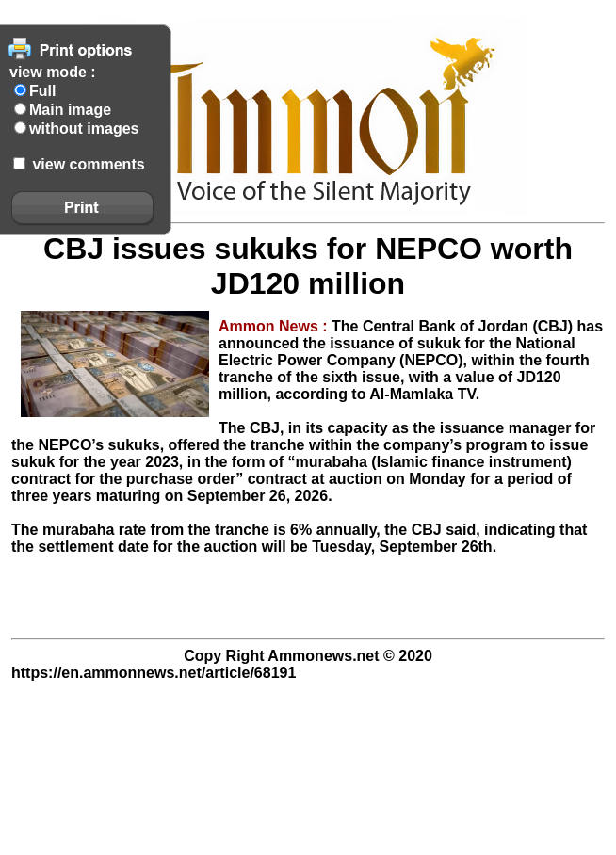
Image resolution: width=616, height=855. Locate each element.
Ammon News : (275, 326)
